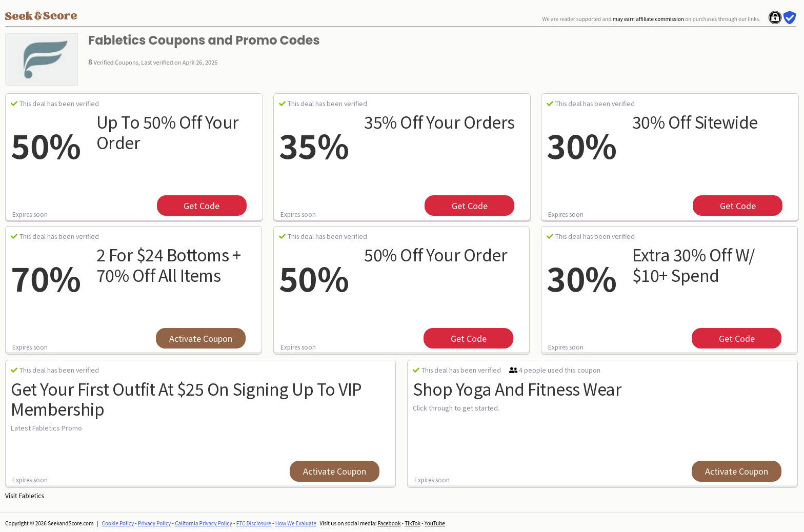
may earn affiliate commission (648, 19)
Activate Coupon (201, 338)
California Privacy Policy (204, 523)
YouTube (435, 523)
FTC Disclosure (254, 523)
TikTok (413, 523)
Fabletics (31, 495)
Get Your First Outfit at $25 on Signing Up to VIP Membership (186, 398)
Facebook (389, 523)
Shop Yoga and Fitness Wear (517, 388)
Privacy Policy (154, 523)
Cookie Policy (118, 523)
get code (202, 206)
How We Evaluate (296, 523)
